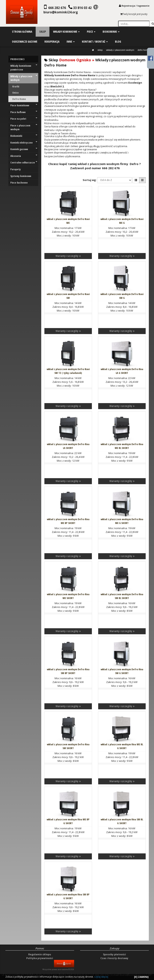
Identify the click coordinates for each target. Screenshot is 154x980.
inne (71, 42)
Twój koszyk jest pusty (134, 14)
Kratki (16, 86)
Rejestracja (128, 6)
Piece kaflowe (24, 112)
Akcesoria (24, 156)
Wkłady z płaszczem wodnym (120, 50)
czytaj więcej (101, 977)
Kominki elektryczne (24, 143)
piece (91, 32)
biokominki (111, 32)
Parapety (16, 169)
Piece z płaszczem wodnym (24, 127)
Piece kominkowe (24, 105)
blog (118, 42)
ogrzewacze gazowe (25, 42)
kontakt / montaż (95, 42)
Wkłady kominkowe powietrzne (24, 68)
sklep (43, 32)
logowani (143, 6)
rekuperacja (52, 42)
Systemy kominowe (21, 176)
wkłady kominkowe (66, 32)
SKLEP (100, 50)
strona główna (22, 32)
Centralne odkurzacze (24, 162)
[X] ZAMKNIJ (141, 977)
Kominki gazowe (24, 149)
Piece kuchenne (19, 183)
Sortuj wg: (90, 180)
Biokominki (24, 136)
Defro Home (143, 50)
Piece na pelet (24, 119)
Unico (15, 93)
